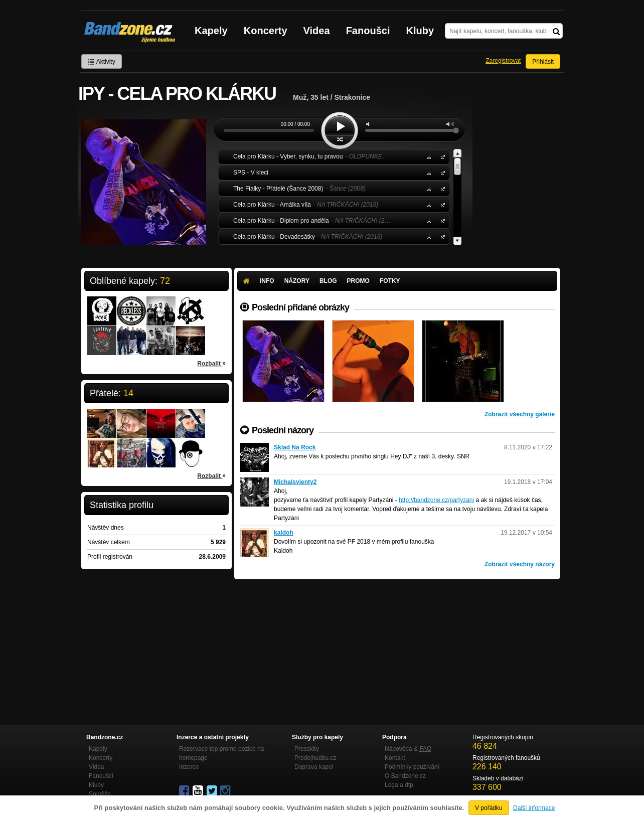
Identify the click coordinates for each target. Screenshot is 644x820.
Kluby (420, 31)
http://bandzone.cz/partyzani (436, 500)
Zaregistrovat (503, 61)
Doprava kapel (314, 767)
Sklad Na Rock (295, 447)
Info (267, 281)
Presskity (307, 749)
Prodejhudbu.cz (315, 758)
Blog (328, 281)
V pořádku (489, 808)
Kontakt (395, 758)
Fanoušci (368, 31)
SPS (441, 172)
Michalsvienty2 (295, 482)
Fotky (390, 281)
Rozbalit (211, 363)
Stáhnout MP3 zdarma (428, 156)
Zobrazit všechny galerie (520, 414)
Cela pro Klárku (441, 156)
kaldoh (284, 533)
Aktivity (102, 62)
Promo (358, 281)
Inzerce (189, 767)
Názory (297, 281)
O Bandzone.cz (405, 776)
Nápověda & (408, 749)
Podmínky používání (412, 767)
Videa (317, 31)
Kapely (211, 31)
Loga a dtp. (400, 785)
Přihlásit (543, 62)
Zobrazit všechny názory (520, 564)
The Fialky (441, 188)
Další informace (534, 808)
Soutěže (100, 794)
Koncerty (266, 31)
